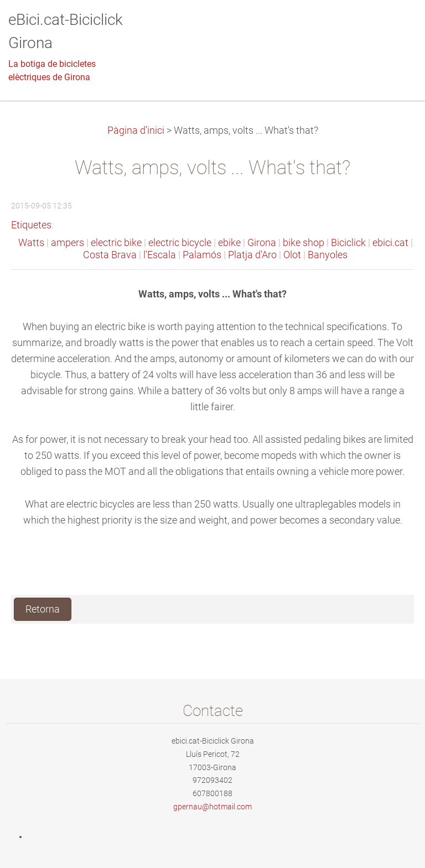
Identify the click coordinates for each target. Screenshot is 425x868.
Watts (31, 243)
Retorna (43, 609)
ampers (68, 243)
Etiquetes (31, 225)
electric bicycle (180, 243)
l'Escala (160, 255)
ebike (229, 243)
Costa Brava (110, 255)
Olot (292, 255)
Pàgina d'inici (136, 130)
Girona (262, 243)
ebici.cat (390, 243)
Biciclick (348, 243)
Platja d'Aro (252, 255)
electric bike (116, 243)
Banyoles (328, 255)
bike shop (304, 243)
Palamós (202, 255)
